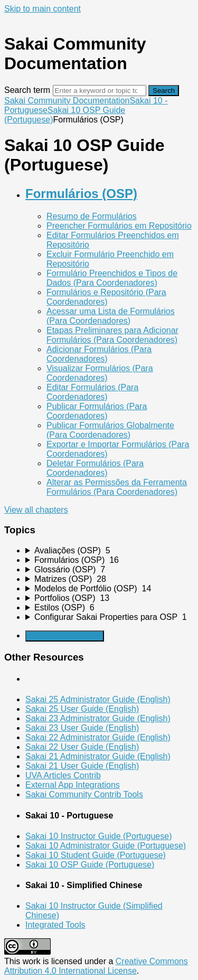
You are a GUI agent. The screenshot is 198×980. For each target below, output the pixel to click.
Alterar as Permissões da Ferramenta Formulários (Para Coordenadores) (117, 487)
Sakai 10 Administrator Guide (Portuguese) (106, 846)
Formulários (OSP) (81, 194)
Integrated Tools (55, 925)
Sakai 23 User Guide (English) (82, 728)
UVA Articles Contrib (63, 775)
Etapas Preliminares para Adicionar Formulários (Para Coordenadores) (112, 335)
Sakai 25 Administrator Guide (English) (98, 699)
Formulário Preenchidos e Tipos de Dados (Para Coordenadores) (112, 278)
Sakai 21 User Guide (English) (82, 766)
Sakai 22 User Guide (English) (82, 747)
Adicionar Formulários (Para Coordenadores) (99, 354)
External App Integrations (73, 785)
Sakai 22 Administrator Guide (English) (98, 737)
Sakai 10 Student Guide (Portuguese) (96, 855)
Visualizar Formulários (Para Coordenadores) (100, 373)
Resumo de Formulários (92, 216)
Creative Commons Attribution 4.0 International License (96, 966)
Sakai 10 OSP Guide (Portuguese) (90, 865)
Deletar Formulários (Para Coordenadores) (95, 468)
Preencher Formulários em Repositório (119, 226)
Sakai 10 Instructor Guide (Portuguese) (98, 836)
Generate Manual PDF (65, 636)
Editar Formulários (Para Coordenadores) (92, 392)
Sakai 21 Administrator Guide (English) (98, 756)
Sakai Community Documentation (67, 101)
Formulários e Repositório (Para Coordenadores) (106, 297)
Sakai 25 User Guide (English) (82, 709)
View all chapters (36, 510)
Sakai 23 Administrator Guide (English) (98, 718)
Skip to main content (43, 9)
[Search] (100, 91)
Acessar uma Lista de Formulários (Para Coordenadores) (111, 316)
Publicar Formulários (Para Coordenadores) (97, 411)
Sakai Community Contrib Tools (84, 794)
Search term (27, 90)
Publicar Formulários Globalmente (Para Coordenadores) (110, 430)
